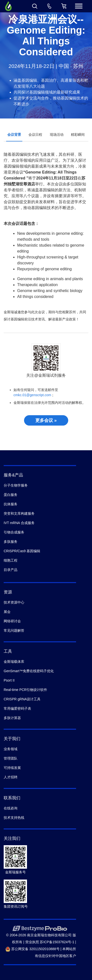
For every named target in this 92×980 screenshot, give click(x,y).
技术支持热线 (14, 818)
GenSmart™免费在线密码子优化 (29, 671)
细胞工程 (11, 560)
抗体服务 (11, 504)
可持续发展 (12, 768)
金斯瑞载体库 (14, 662)
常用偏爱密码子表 (17, 708)
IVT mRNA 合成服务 (19, 523)
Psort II (9, 680)
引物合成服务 (14, 532)
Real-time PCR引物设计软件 (25, 690)
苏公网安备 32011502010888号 (33, 949)
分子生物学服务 (16, 485)
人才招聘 (11, 777)
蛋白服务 (11, 495)
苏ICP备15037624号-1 (57, 942)
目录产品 (11, 570)
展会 (7, 612)
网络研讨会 (12, 621)
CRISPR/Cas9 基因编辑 (22, 551)
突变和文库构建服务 (19, 513)
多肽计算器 (12, 718)
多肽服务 (11, 542)
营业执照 (32, 942)
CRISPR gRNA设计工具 (22, 699)
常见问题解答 (14, 630)
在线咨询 (11, 808)
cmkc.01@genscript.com (32, 395)
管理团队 (11, 758)
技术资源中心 (14, 602)
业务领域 (11, 749)
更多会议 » (46, 420)
